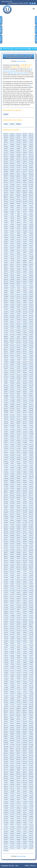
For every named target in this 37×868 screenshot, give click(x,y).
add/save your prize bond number (18, 73)
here (30, 85)
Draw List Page (21, 61)
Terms (27, 866)
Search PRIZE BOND (20, 49)
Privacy (33, 866)
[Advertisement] (18, 32)
